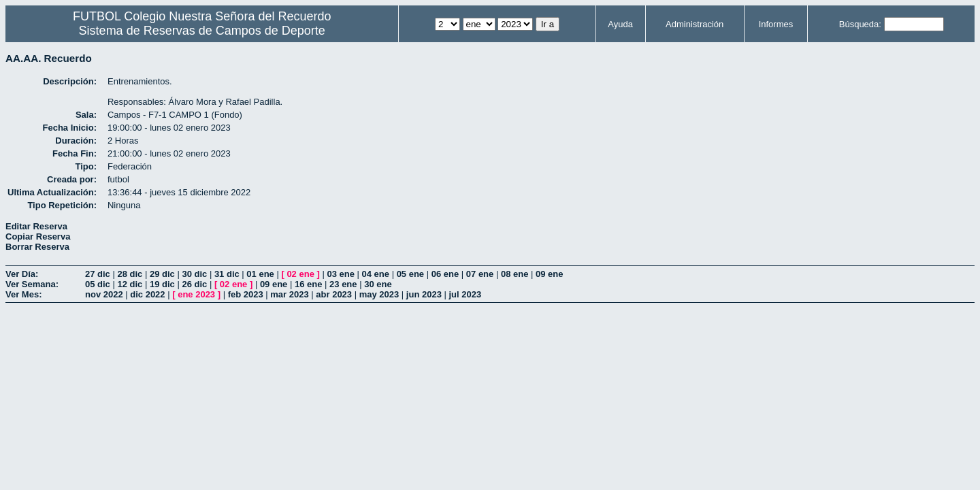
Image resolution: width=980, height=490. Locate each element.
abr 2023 (334, 294)
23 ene (343, 284)
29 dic (162, 274)
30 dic (194, 274)
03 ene (340, 274)
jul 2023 (465, 294)
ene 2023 (196, 294)
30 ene (378, 284)
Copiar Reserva (38, 236)
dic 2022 (147, 294)
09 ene (549, 274)
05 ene (410, 274)
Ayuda (620, 24)
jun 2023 (424, 294)
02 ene (300, 274)
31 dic (227, 274)
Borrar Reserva (37, 247)
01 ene (260, 274)
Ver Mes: (23, 294)
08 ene (514, 274)
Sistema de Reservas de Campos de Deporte (202, 31)
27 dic (98, 274)
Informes (776, 24)
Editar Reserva (36, 226)
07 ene (480, 274)
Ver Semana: (32, 284)
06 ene (445, 274)
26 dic (194, 284)
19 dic (162, 284)
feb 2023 (246, 294)
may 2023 (379, 294)
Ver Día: (22, 274)
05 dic (98, 284)
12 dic (130, 284)
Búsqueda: (860, 24)
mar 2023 (289, 294)
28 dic (130, 274)
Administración (695, 24)
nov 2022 (104, 294)
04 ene (376, 274)
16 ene (308, 284)
